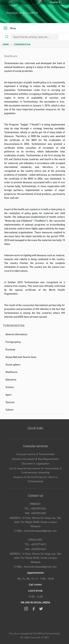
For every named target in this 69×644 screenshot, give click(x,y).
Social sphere (13, 364)
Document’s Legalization (36, 463)
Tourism (10, 402)
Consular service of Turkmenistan (35, 454)
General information (16, 334)
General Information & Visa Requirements (36, 459)
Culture (10, 410)
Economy (10, 349)
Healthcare (11, 372)
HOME (6, 44)
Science (10, 387)
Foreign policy (13, 342)
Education (11, 379)
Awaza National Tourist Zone (21, 357)
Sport (9, 395)
